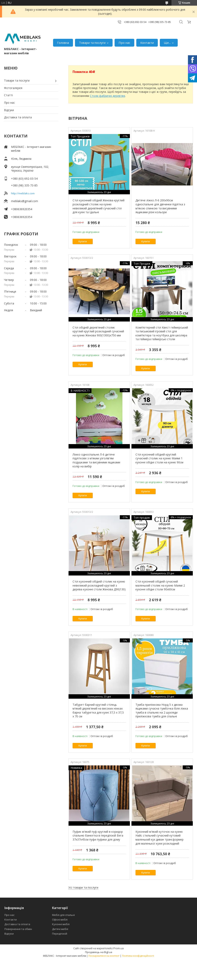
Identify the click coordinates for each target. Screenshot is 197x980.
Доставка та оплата (18, 117)
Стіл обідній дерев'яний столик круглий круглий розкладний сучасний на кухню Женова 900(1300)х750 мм (98, 331)
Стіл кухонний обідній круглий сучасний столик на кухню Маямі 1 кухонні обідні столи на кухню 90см (159, 458)
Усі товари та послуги (83, 887)
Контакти (147, 43)
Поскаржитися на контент (104, 956)
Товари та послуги (92, 43)
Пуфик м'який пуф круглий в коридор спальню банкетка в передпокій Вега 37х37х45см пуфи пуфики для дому (98, 836)
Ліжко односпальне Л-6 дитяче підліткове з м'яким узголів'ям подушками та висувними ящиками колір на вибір (96, 460)
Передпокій (60, 934)
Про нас (124, 43)
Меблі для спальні (63, 915)
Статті (8, 95)
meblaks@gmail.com (25, 201)
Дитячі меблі (60, 929)
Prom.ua (119, 948)
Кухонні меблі (61, 924)
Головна (63, 43)
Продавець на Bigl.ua (99, 952)
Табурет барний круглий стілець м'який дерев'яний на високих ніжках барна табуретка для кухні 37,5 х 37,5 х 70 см (98, 711)
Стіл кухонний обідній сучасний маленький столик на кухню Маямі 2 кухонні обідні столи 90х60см (160, 585)
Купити (83, 241)
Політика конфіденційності (138, 956)
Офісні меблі (60, 920)
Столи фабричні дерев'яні (107, 96)
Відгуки (9, 110)
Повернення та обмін (18, 929)
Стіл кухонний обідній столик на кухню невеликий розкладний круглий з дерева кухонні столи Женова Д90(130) (99, 585)
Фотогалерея (13, 88)
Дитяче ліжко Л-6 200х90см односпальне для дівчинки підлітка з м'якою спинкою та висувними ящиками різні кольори (160, 206)
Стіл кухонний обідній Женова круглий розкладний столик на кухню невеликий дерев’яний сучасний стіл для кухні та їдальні (98, 206)
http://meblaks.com (23, 193)
